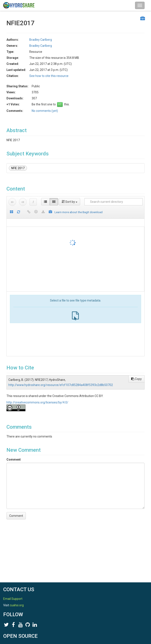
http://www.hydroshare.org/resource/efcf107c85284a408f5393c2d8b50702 (61, 385)
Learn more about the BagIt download (79, 212)
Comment (14, 460)
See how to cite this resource (49, 76)
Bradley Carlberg (41, 40)
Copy (136, 379)
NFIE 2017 (18, 168)
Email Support (13, 599)
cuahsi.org (17, 605)
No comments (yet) (45, 111)
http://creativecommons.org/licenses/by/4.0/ (37, 402)
